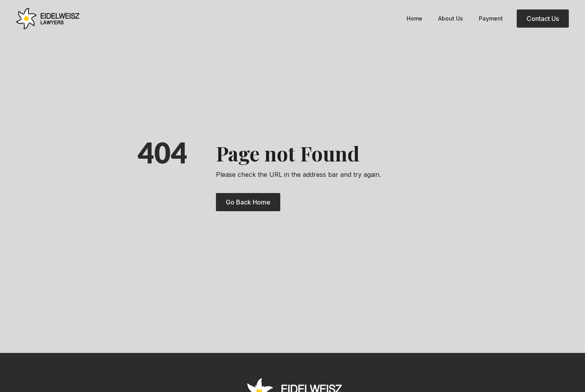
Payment (491, 18)
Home (414, 18)
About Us (451, 18)
